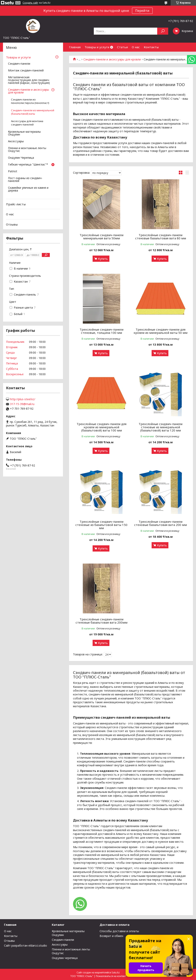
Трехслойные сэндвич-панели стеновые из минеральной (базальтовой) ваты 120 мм (160, 427)
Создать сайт (30, 3)
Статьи (122, 47)
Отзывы (12, 224)
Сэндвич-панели (19, 64)
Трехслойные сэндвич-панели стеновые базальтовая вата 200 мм (160, 523)
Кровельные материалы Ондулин (24, 133)
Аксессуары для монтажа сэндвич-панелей (27, 123)
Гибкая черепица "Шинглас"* (28, 165)
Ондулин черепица (65, 958)
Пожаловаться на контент (111, 976)
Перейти (142, 11)
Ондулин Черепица (21, 158)
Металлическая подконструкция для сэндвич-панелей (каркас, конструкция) (29, 80)
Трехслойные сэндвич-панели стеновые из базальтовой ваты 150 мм (101, 525)
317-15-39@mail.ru (22, 404)
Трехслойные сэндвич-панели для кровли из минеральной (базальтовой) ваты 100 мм (101, 427)
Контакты (151, 47)
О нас (136, 47)
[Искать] (163, 31)
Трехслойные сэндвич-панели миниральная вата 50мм (101, 237)
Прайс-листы (16, 204)
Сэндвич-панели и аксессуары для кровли (112, 59)
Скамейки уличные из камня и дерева (28, 189)
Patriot (13, 172)
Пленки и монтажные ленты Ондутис (27, 150)
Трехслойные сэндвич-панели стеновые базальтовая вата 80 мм (161, 237)
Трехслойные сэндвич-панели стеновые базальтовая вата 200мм (101, 621)
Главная (75, 47)
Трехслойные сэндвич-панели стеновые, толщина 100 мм (101, 331)
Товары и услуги (97, 47)
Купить (103, 259)
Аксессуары (16, 141)
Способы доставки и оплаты (119, 931)
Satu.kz (116, 972)
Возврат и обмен (111, 936)
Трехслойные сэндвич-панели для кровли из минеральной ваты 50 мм (160, 331)
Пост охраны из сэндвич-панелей (25, 180)
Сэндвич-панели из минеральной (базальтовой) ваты (33, 112)
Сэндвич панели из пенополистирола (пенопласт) (30, 101)
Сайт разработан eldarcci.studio (25, 945)
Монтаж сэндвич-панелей (26, 71)
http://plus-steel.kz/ (23, 399)
